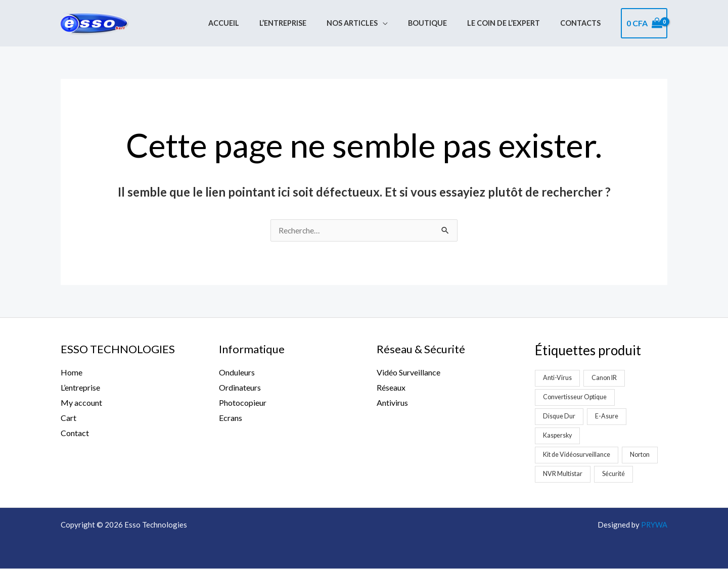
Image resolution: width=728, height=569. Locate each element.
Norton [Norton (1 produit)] (642, 455)
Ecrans (231, 418)
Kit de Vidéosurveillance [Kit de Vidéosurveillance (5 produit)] (577, 455)
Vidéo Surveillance (408, 373)
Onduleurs (237, 373)
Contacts (583, 23)
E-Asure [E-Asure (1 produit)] (608, 416)
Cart (69, 418)
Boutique (442, 23)
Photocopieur (243, 403)
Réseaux (391, 388)
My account (81, 403)
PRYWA (654, 525)
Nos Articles (372, 23)
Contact (75, 433)
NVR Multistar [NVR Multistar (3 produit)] (563, 474)
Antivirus (392, 403)
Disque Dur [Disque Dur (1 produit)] (559, 416)
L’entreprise (309, 23)
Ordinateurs (240, 388)
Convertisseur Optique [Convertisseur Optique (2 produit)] (576, 397)
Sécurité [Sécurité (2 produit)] (614, 474)
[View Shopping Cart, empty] (644, 23)
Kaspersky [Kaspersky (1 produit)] (558, 436)
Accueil (255, 23)
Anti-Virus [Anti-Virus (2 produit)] (557, 378)
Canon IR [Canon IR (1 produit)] (605, 378)
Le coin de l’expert (512, 23)
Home (72, 373)
